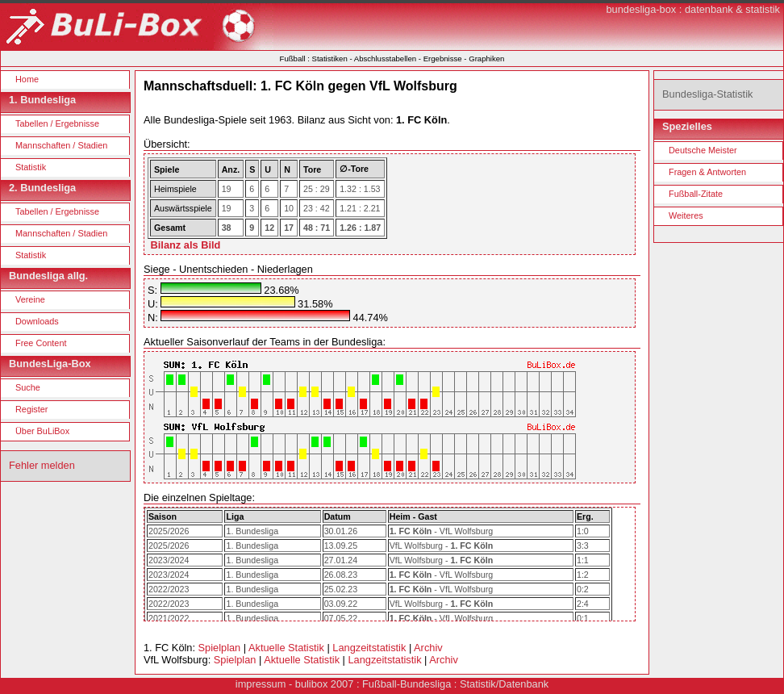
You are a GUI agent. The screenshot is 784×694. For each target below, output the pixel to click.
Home (27, 79)
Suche (28, 387)
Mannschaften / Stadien (61, 145)
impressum (261, 684)
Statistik (31, 167)
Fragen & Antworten (707, 172)
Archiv (428, 648)
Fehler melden (42, 465)
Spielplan (220, 648)
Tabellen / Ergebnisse (57, 123)
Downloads (37, 321)
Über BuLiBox (42, 431)
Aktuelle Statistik (286, 648)
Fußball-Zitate (696, 194)
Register (32, 409)
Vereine (30, 299)
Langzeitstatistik (369, 648)
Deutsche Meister (703, 150)
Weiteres (686, 215)
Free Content (41, 343)
